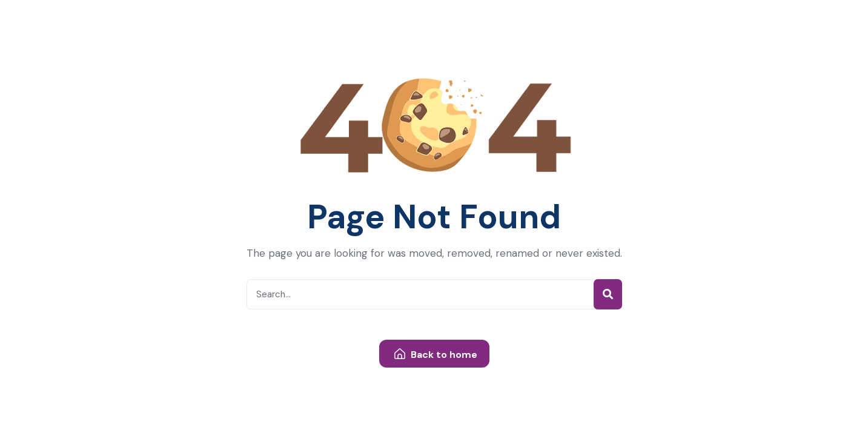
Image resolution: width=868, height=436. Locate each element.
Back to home (436, 355)
